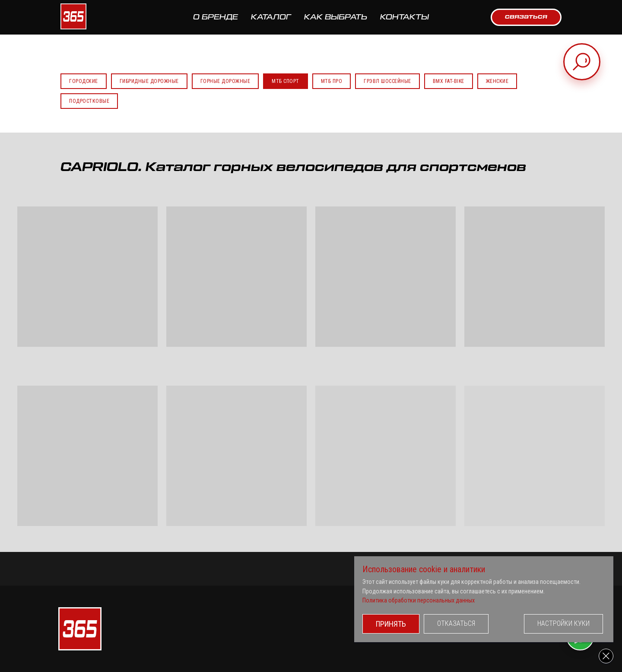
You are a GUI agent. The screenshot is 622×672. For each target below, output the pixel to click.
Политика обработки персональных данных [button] (419, 600)
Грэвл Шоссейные (387, 81)
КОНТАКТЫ (405, 17)
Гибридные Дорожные (149, 81)
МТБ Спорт (286, 81)
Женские (497, 81)
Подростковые (89, 101)
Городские (84, 81)
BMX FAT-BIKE (449, 81)
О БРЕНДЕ (216, 17)
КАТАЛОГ (271, 17)
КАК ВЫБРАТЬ (336, 17)
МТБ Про (332, 81)
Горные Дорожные (225, 81)
